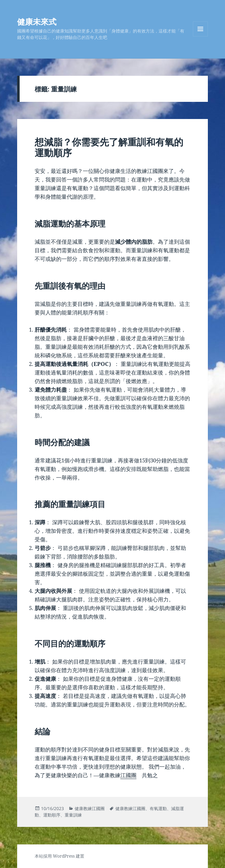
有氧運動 (158, 809)
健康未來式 (37, 21)
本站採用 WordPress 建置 (59, 856)
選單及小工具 (200, 36)
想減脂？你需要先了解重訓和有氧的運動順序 (109, 147)
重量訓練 (73, 815)
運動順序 (52, 815)
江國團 (128, 775)
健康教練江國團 (90, 809)
